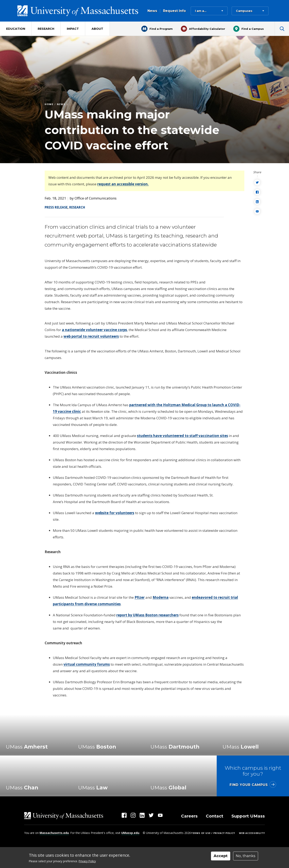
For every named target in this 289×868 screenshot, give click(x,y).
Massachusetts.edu (54, 833)
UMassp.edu (130, 833)
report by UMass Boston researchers (147, 615)
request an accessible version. (123, 184)
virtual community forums (87, 664)
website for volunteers (115, 513)
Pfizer (140, 597)
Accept (221, 856)
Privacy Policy (87, 861)
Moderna (161, 597)
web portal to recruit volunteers (91, 336)
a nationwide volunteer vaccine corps (94, 330)
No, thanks (246, 856)
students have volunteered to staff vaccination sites (182, 436)
